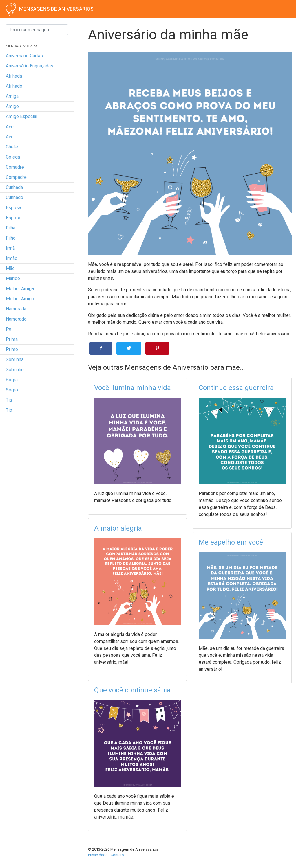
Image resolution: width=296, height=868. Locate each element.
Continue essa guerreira (236, 388)
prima (12, 339)
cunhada (14, 187)
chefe (12, 147)
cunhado (14, 197)
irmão (12, 258)
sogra (12, 380)
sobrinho (15, 370)
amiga (12, 96)
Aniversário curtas (24, 56)
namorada (16, 309)
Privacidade (98, 855)
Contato (117, 855)
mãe (10, 268)
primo (12, 349)
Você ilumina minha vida (133, 388)
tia (9, 400)
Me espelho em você (231, 542)
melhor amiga (20, 289)
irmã (10, 248)
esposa (13, 208)
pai (9, 329)
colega (13, 157)
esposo (14, 218)
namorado (16, 319)
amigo (12, 106)
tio (9, 410)
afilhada (14, 76)
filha (11, 228)
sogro (12, 390)
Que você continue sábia (132, 690)
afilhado (14, 86)
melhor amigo (20, 299)
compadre (16, 177)
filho (11, 238)
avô (10, 127)
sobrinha (15, 359)
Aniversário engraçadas (30, 66)
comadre (15, 167)
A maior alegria (118, 528)
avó (10, 137)
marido (13, 278)
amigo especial (22, 116)
